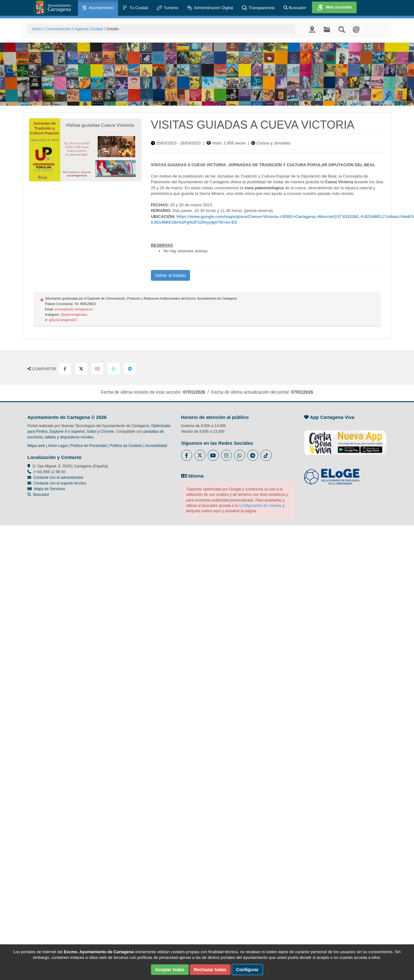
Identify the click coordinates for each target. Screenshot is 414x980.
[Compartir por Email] (97, 369)
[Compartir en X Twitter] (81, 369)
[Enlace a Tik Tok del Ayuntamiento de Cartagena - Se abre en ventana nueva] (266, 455)
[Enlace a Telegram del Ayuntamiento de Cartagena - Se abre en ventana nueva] (253, 455)
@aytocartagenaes (74, 315)
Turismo (168, 8)
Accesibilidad (156, 446)
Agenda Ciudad (89, 29)
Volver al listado (170, 275)
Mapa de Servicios (46, 489)
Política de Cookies (126, 446)
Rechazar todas (210, 970)
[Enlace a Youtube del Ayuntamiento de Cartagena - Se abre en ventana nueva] (213, 455)
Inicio (37, 29)
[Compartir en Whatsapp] (114, 369)
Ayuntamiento (98, 8)
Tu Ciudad (135, 8)
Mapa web (36, 446)
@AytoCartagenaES (63, 320)
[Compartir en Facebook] (65, 369)
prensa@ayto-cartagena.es (74, 309)
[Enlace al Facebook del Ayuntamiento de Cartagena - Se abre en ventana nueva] (187, 455)
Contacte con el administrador (58, 478)
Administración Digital (210, 8)
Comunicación (58, 29)
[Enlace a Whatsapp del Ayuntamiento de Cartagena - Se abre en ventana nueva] (240, 455)
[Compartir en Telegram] (130, 369)
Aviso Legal (58, 446)
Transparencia (258, 8)
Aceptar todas (170, 970)
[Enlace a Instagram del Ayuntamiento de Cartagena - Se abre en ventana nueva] (226, 455)
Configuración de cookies (260, 506)
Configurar (247, 970)
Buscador (295, 8)
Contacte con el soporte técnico (60, 483)
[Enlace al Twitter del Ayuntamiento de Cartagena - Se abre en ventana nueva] (200, 455)
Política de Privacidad (88, 446)
